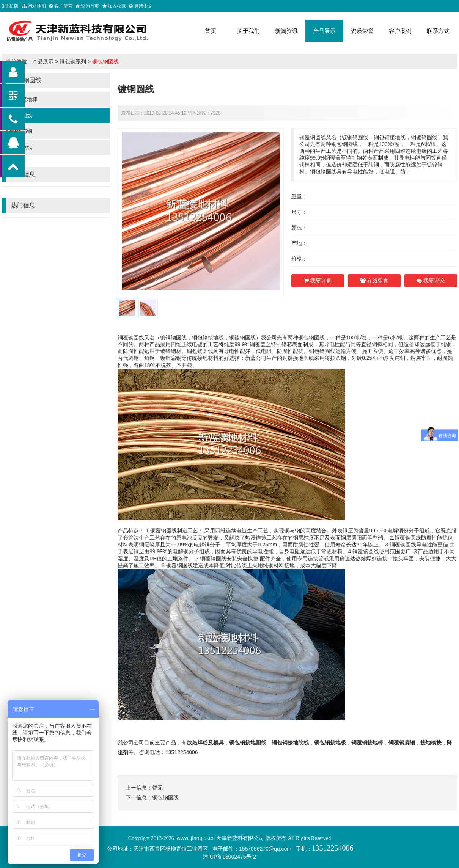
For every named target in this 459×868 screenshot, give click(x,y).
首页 (211, 31)
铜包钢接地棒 (22, 99)
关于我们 (248, 31)
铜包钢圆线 (105, 61)
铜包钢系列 (73, 61)
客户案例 (400, 31)
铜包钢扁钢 (19, 131)
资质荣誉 (362, 31)
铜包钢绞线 (19, 147)
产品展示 (324, 31)
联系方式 (438, 31)
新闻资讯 (286, 31)
